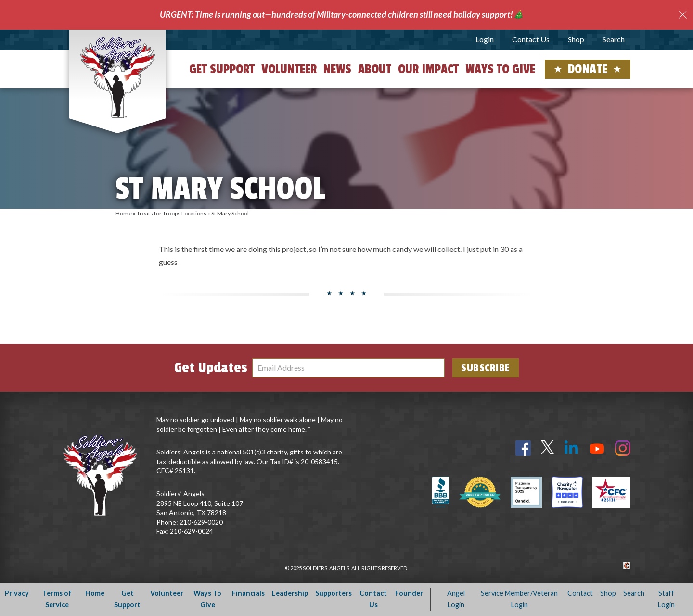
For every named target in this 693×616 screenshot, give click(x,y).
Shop (576, 39)
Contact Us (531, 39)
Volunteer (289, 69)
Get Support (222, 69)
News (337, 69)
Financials (248, 593)
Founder (409, 593)
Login (485, 39)
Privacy (17, 593)
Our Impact (428, 69)
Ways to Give (500, 69)
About (375, 69)
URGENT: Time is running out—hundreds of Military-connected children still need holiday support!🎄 (342, 14)
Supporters (334, 593)
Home (124, 213)
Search (614, 39)
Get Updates (211, 368)
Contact (580, 593)
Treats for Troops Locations (172, 213)
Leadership (290, 593)
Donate (588, 69)
